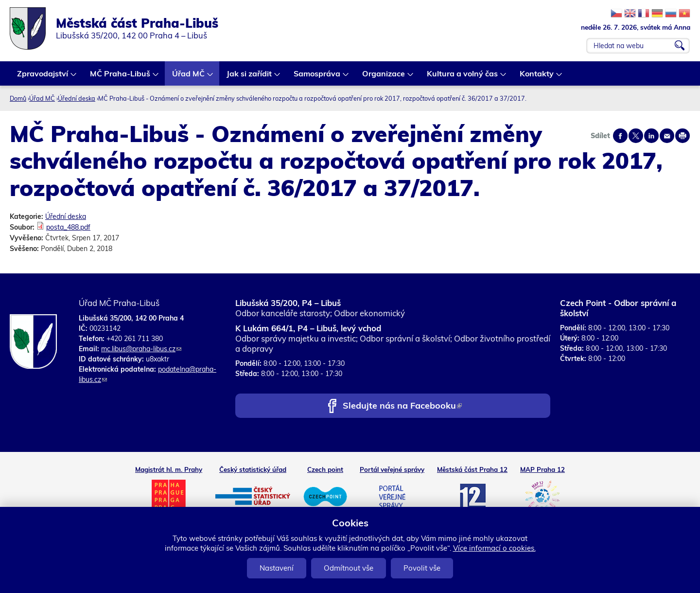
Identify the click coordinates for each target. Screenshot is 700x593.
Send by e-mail (667, 136)
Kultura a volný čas (463, 77)
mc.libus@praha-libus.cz (141, 349)
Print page (682, 136)
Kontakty (537, 77)
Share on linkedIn (651, 136)
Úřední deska (77, 98)
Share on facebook (620, 136)
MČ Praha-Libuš (121, 77)
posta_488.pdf (68, 227)
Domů (18, 98)
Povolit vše (422, 568)
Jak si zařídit (250, 77)
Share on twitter (636, 136)
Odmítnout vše (349, 568)
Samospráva (317, 77)
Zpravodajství (43, 77)
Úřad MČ (189, 77)
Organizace (384, 77)
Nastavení (277, 568)
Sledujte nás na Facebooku (402, 406)
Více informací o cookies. (494, 548)
